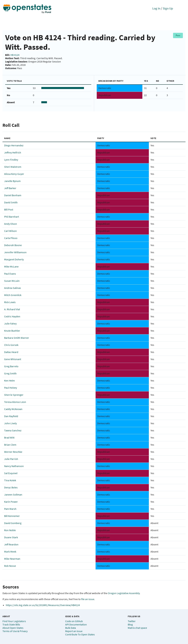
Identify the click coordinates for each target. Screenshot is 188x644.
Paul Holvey (11, 388)
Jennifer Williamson (15, 252)
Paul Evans (10, 274)
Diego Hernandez (14, 145)
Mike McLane (11, 266)
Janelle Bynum (12, 181)
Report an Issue (74, 631)
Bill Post (9, 209)
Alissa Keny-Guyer (14, 174)
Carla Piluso (11, 238)
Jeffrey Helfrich (13, 152)
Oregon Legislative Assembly (124, 593)
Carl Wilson (10, 231)
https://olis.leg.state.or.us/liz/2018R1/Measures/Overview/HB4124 (43, 605)
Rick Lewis (10, 302)
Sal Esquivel (11, 473)
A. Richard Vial (12, 309)
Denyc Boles (11, 487)
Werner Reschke (13, 452)
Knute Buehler (12, 331)
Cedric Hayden (12, 316)
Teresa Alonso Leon (15, 402)
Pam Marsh (10, 509)
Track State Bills (11, 624)
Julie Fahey (10, 323)
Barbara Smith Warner (17, 338)
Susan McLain (12, 281)
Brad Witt (9, 438)
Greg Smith (10, 373)
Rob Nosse (10, 566)
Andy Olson (11, 224)
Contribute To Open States (80, 634)
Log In (156, 8)
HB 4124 (15, 55)
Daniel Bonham (13, 195)
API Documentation (76, 624)
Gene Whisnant (13, 359)
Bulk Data (71, 628)
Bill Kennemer (12, 516)
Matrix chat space (137, 628)
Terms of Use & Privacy (15, 631)
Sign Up (168, 8)
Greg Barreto (11, 366)
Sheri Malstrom (13, 167)
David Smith (11, 202)
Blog (130, 624)
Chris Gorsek (11, 345)
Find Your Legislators (14, 621)
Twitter (132, 621)
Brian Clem (10, 445)
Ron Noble (10, 530)
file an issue (88, 599)
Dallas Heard (11, 352)
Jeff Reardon (11, 544)
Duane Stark (11, 537)
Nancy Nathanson (14, 466)
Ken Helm (9, 381)
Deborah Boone (13, 245)
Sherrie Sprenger (14, 395)
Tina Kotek (10, 480)
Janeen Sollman (13, 495)
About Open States (13, 628)
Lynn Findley (11, 160)
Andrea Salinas (13, 288)
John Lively (10, 423)
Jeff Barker (10, 188)
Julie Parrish (11, 459)
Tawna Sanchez (13, 430)
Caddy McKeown (13, 409)
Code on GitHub (74, 621)
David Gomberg (13, 523)
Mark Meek (10, 552)
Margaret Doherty (14, 259)
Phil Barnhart (12, 217)
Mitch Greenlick (13, 295)
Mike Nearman (12, 559)
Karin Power (11, 502)
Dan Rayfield (11, 416)
